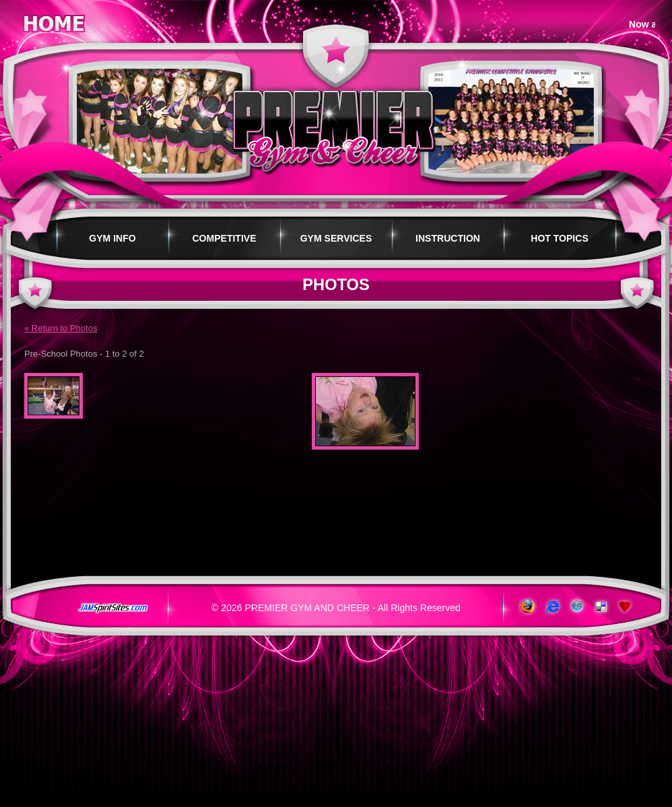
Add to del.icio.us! (601, 607)
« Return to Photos (61, 328)
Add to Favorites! (626, 607)
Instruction (448, 238)
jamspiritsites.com (112, 608)
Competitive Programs (224, 246)
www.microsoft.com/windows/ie (551, 607)
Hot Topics (560, 238)
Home (54, 21)
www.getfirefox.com (526, 607)
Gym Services (336, 238)
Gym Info (112, 238)
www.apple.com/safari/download (576, 607)
